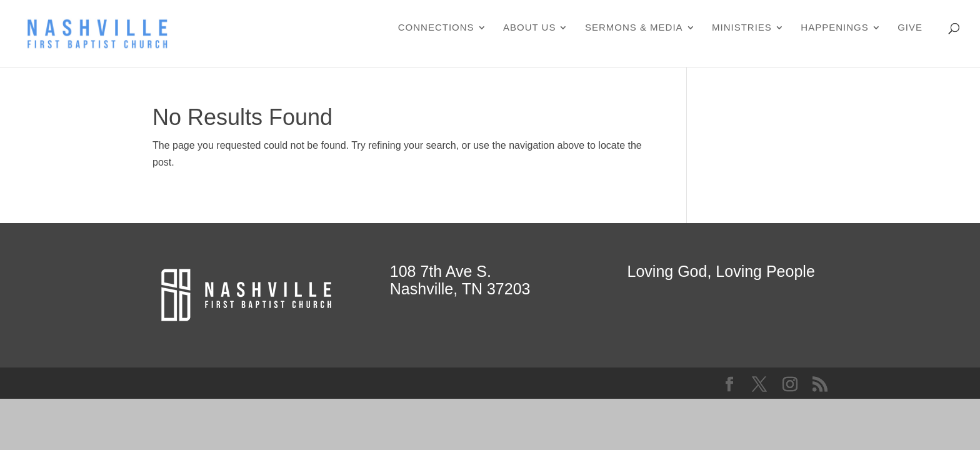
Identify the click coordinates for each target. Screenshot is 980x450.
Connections (436, 28)
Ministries (742, 28)
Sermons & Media (634, 28)
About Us (529, 28)
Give (910, 28)
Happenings (834, 28)
